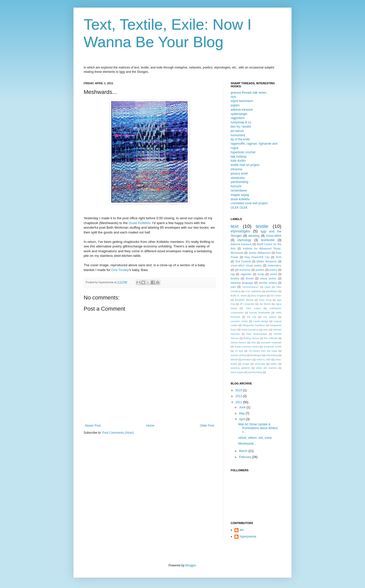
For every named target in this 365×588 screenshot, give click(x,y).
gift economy (243, 270)
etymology (244, 240)
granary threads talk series (249, 93)
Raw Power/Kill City (257, 257)
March (244, 451)
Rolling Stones (251, 338)
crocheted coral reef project (249, 203)
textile (262, 226)
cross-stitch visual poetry (246, 265)
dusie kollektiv (240, 199)
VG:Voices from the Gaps (263, 351)
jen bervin (237, 131)
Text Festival (243, 261)
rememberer (239, 191)
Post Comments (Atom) (118, 433)
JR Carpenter (247, 304)
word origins (237, 372)
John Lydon (253, 308)
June (243, 407)
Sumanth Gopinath (271, 342)
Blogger (190, 565)
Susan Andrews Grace (247, 347)
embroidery (275, 265)
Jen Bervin (265, 304)
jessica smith (239, 174)
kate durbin (238, 161)
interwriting (272, 355)
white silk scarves (266, 368)
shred (273, 274)
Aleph (268, 287)
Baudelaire (272, 291)
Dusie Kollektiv (139, 223)
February (245, 457)
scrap (261, 274)
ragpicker (246, 274)
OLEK (235, 208)
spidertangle (239, 114)
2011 (239, 402)
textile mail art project (245, 165)
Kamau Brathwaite (260, 313)
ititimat (234, 359)
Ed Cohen (276, 296)
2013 (239, 396)
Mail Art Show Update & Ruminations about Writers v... (258, 428)
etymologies (240, 231)
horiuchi (236, 186)
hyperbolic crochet (243, 152)
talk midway (239, 157)
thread (250, 278)
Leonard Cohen (239, 321)
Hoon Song (265, 300)
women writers (268, 283)
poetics (260, 270)
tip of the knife (240, 139)
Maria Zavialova (250, 330)
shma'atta (260, 364)
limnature (247, 359)
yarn (233, 287)
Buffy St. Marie (239, 296)
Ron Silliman (271, 338)
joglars (235, 105)
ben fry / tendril (241, 127)
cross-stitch (274, 236)
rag (233, 274)
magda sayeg (240, 195)
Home (150, 426)
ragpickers (238, 118)
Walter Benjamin (267, 261)
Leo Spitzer (270, 317)
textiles (235, 278)
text (235, 226)
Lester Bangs (261, 321)
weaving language (242, 283)
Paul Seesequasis (257, 334)
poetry (273, 270)
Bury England (259, 296)
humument (238, 135)
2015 (239, 390)
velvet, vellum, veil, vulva (255, 438)
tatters (274, 364)
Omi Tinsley (120, 270)
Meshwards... (247, 444)
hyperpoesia (248, 536)
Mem (266, 330)
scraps (246, 364)
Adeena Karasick (241, 244)
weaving (254, 236)
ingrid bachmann (242, 101)
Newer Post (93, 426)
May (242, 413)
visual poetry (268, 278)
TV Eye (239, 351)
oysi (233, 97)
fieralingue (256, 355)
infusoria (236, 169)
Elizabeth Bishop (244, 300)
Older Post (207, 426)
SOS (278, 257)
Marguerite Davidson (254, 325)
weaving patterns (240, 368)
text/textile (268, 240)
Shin (254, 342)
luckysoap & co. (241, 122)
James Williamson (260, 253)
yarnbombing (239, 182)
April (242, 419)
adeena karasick (242, 110)
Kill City (252, 317)
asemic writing (238, 355)
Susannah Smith (272, 347)
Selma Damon (239, 342)
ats (242, 530)
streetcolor (238, 178)
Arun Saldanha (253, 291)
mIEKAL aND (264, 359)
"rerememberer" (250, 287)
